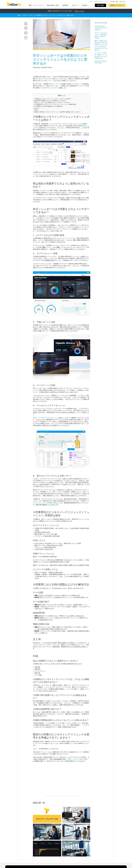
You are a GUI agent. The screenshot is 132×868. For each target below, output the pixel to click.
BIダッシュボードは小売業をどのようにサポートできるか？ (52, 102)
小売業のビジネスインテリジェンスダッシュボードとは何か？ (53, 99)
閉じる (63, 95)
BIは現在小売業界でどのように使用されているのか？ (50, 101)
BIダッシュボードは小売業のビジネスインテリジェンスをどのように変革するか (48, 15)
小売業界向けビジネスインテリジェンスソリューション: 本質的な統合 (55, 104)
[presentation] (14, 4)
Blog (19, 15)
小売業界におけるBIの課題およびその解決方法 (48, 106)
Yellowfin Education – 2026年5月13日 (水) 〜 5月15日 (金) (101, 28)
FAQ (36, 110)
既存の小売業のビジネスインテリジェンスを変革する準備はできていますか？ (57, 112)
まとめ (36, 108)
